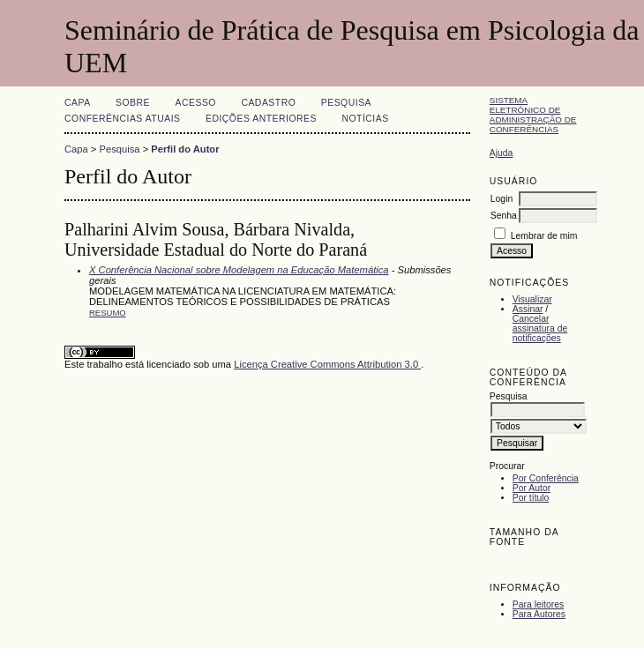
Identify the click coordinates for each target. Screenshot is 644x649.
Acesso (196, 103)
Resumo (108, 313)
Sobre (133, 103)
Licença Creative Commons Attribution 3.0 (327, 364)
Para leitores (538, 604)
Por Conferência (546, 478)
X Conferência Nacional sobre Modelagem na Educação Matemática (239, 270)
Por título (531, 498)
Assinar (528, 309)
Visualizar (532, 299)
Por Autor (532, 488)
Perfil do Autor (185, 149)
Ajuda (502, 153)
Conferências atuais (123, 119)
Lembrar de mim (544, 236)
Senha (504, 216)
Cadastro (268, 103)
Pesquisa (346, 103)
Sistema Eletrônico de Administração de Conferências (533, 115)
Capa (78, 103)
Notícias (365, 119)
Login (502, 199)
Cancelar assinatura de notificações (540, 328)
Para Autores (539, 614)
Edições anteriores (261, 119)
